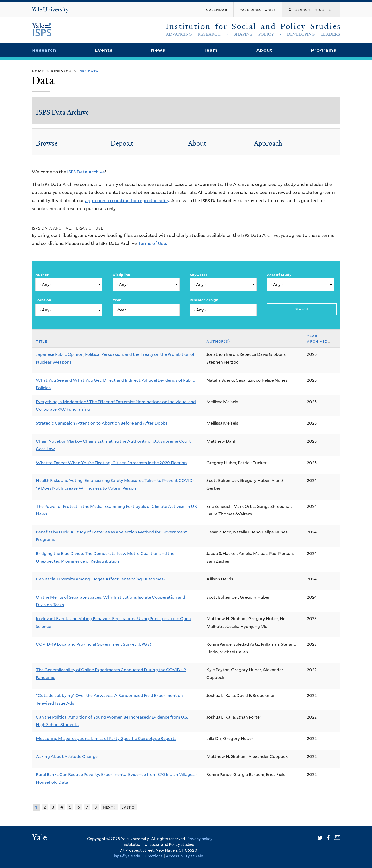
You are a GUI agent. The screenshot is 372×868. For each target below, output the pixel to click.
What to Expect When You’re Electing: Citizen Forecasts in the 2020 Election (111, 463)
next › (109, 807)
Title (42, 341)
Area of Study (279, 275)
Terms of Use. (152, 243)
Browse (47, 143)
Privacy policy (200, 839)
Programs (324, 50)
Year (117, 300)
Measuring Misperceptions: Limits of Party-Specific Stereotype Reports (106, 739)
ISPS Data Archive (62, 112)
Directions (153, 856)
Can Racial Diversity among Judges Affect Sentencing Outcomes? (101, 579)
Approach (268, 143)
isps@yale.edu (127, 856)
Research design (204, 300)
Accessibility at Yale (184, 856)
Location (43, 300)
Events (104, 50)
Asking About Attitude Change (67, 756)
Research (44, 50)
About (264, 50)
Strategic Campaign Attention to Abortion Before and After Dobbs (102, 423)
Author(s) (218, 341)
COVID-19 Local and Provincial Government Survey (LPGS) (94, 644)
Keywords (199, 275)
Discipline (121, 275)
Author (42, 275)
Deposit (122, 143)
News (158, 50)
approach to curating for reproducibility (127, 201)
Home (38, 71)
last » (128, 807)
